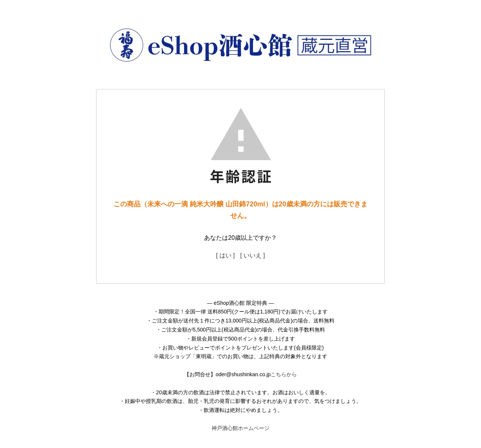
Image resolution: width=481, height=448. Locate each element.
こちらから (284, 374)
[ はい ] (225, 255)
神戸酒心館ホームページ (240, 428)
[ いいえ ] (253, 255)
